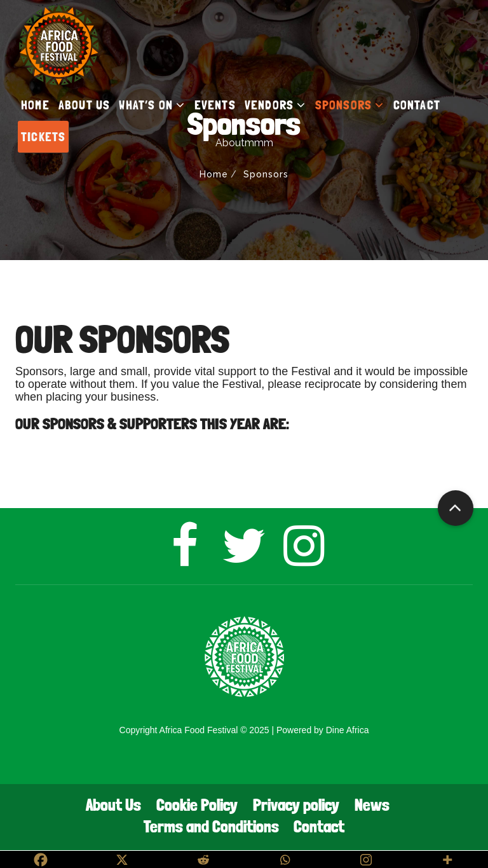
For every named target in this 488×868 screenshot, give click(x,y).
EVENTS (215, 105)
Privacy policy (296, 805)
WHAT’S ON (152, 105)
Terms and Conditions (211, 826)
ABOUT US (85, 105)
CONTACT (417, 105)
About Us (113, 805)
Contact (319, 826)
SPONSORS (350, 105)
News (372, 805)
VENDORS (275, 105)
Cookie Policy (197, 805)
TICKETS (43, 137)
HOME (35, 105)
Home (214, 174)
